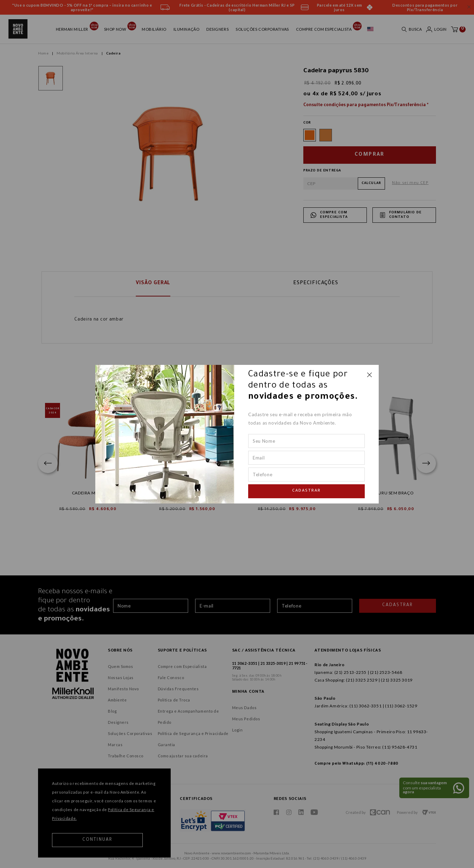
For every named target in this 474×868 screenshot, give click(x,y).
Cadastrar (306, 491)
